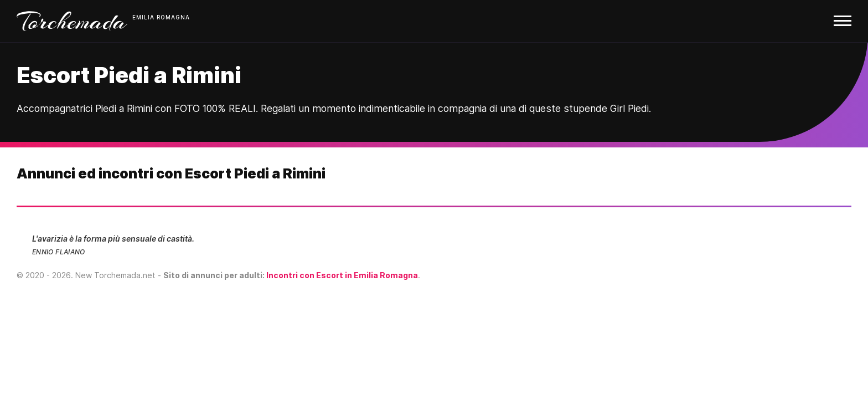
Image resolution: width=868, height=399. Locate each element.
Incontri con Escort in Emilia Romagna (342, 275)
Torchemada (72, 21)
